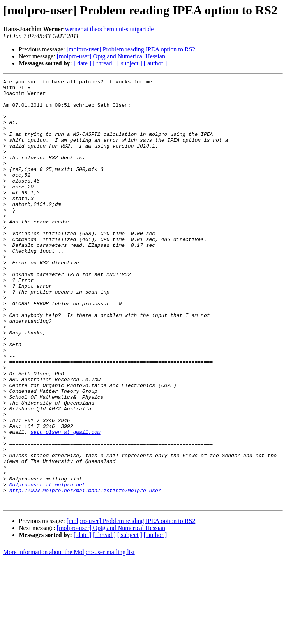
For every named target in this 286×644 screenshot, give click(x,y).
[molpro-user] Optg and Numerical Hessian (111, 56)
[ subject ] (130, 63)
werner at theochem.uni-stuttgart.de (109, 29)
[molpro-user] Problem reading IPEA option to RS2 (131, 49)
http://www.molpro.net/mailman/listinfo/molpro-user (85, 573)
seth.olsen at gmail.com (65, 503)
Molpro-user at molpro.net (47, 566)
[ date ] (82, 63)
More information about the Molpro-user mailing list (69, 637)
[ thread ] (104, 63)
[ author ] (155, 63)
